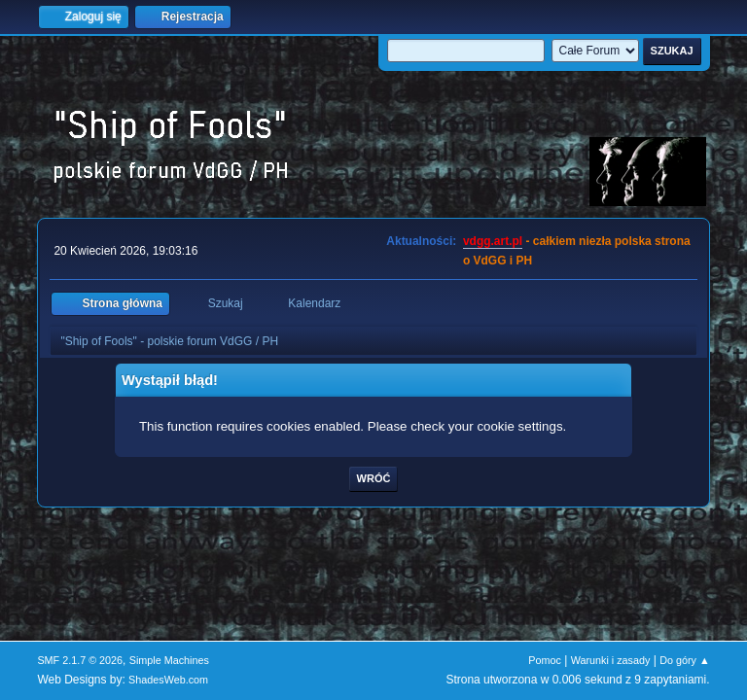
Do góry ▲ (684, 660)
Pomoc (545, 660)
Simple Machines (169, 660)
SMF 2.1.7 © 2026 (80, 660)
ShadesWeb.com (168, 680)
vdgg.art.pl (493, 241)
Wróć (374, 478)
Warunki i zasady (611, 660)
